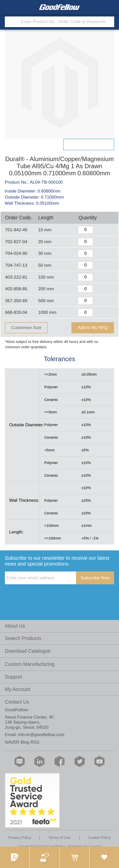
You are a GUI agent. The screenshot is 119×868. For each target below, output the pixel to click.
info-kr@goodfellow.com (41, 735)
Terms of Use (59, 838)
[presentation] (43, 595)
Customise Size (26, 328)
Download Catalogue (28, 651)
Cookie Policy (100, 838)
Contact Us (17, 702)
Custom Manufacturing (30, 664)
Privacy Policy (19, 838)
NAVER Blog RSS (22, 742)
